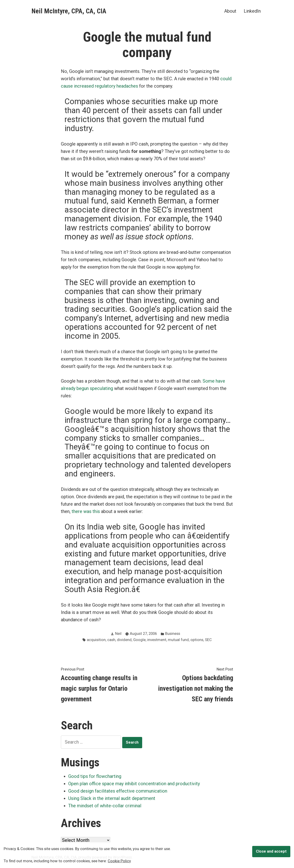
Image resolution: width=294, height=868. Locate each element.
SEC (208, 640)
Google (139, 640)
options (197, 640)
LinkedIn (252, 11)
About (230, 11)
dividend (124, 640)
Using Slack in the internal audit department (112, 798)
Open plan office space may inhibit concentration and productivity (134, 784)
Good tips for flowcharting (95, 776)
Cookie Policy (119, 861)
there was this (86, 511)
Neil (118, 634)
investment (157, 640)
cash (111, 640)
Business (173, 634)
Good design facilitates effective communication (118, 791)
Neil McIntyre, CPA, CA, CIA (69, 11)
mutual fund (178, 640)
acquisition (96, 640)
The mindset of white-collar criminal (105, 806)
